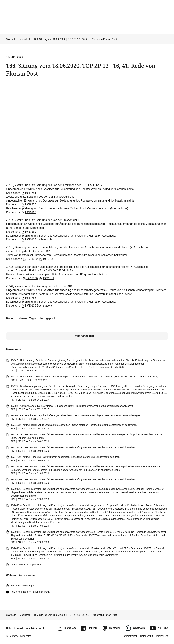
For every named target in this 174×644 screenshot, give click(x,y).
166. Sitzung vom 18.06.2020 (49, 39)
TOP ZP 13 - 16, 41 (78, 39)
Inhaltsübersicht (35, 628)
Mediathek (25, 39)
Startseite (11, 39)
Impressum (162, 636)
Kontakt (18, 628)
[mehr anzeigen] (87, 336)
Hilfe (9, 628)
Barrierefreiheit (130, 636)
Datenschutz (147, 636)
